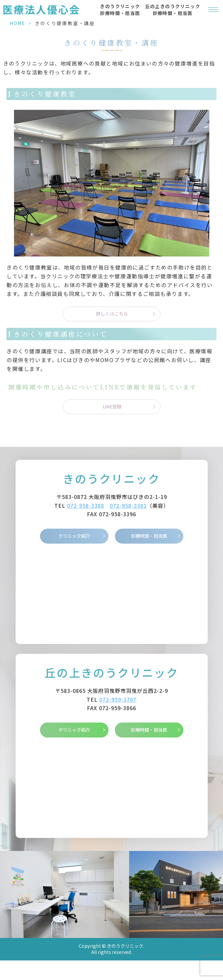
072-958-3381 (128, 505)
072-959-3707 (118, 699)
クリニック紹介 (74, 536)
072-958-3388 (86, 505)
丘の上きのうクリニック (112, 672)
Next (217, 884)
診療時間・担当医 (149, 536)
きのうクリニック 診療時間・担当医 (120, 10)
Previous (6, 884)
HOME (18, 23)
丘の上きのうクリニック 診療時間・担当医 (173, 10)
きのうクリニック (111, 478)
